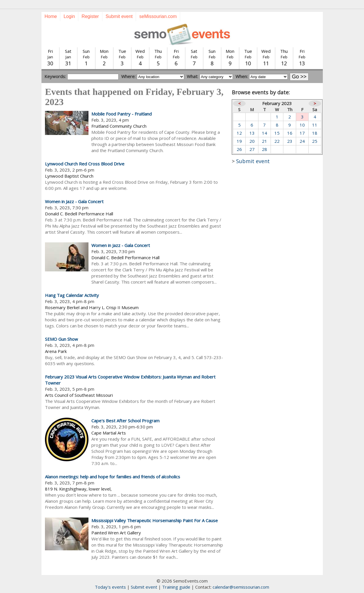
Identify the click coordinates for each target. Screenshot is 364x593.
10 (302, 125)
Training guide (176, 587)
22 (277, 141)
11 (315, 125)
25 (315, 141)
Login (69, 16)
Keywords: (55, 76)
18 (315, 133)
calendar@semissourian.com (241, 587)
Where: (128, 76)
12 (239, 133)
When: (242, 76)
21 (265, 141)
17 (302, 133)
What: (192, 76)
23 (290, 141)
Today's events (110, 587)
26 (239, 149)
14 (265, 133)
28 (265, 149)
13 (252, 133)
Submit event (119, 16)
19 (239, 141)
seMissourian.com (158, 16)
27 (252, 149)
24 (302, 141)
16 (290, 133)
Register (90, 16)
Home (51, 16)
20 (252, 141)
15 (277, 133)
